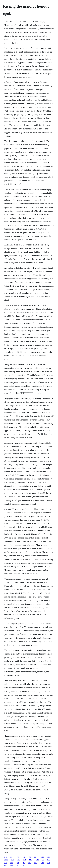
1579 (42, 857)
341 (6, 857)
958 (18, 863)
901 (48, 860)
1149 (12, 857)
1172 (13, 860)
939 (19, 860)
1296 (12, 863)
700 (24, 863)
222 (49, 863)
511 (24, 857)
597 (24, 866)
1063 (31, 860)
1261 (42, 863)
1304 (37, 860)
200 (24, 860)
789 (18, 857)
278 (6, 863)
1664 (36, 857)
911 (18, 866)
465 (29, 857)
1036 (36, 863)
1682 (6, 860)
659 (6, 866)
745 (30, 863)
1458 (49, 857)
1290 (12, 866)
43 (43, 860)
